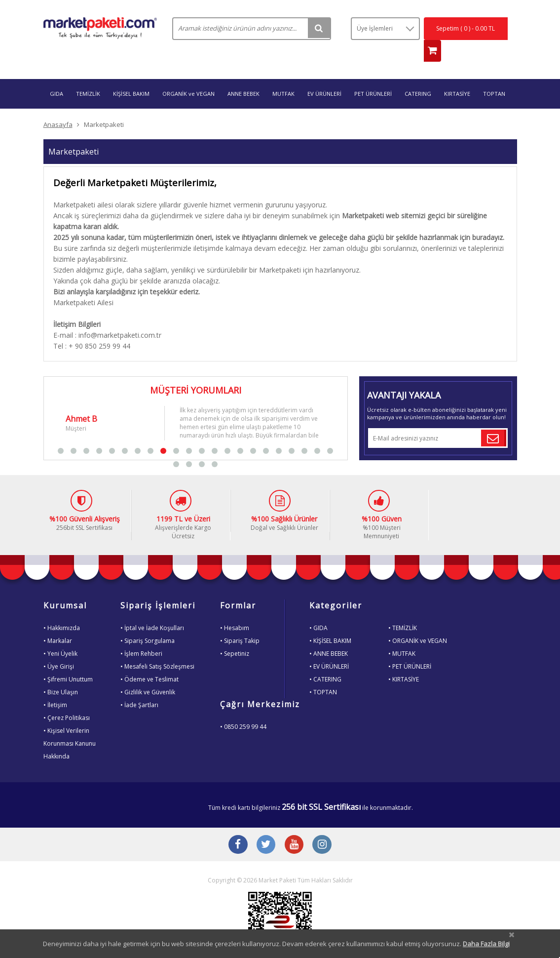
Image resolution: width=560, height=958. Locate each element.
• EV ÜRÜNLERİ (329, 648)
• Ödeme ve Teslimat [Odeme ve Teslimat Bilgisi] (149, 661)
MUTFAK (283, 75)
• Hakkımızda (62, 610)
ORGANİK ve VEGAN (188, 75)
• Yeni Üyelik (60, 635)
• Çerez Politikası (67, 699)
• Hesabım (235, 610)
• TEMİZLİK (403, 610)
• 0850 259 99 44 (243, 708)
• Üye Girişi (59, 648)
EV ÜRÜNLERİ (324, 75)
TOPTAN (494, 75)
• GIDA (318, 610)
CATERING (418, 75)
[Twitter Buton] (265, 828)
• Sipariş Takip (240, 622)
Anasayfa (58, 106)
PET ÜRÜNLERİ (373, 75)
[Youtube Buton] (295, 828)
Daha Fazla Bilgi (486, 944)
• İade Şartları (139, 687)
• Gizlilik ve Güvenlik (148, 674)
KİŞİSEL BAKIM (131, 75)
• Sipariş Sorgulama (148, 622)
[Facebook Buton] (236, 828)
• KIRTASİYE (404, 661)
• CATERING (325, 661)
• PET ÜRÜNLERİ (410, 648)
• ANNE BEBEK (329, 635)
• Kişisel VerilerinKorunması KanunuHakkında (70, 725)
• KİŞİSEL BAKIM (330, 622)
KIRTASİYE (457, 75)
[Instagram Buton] (325, 828)
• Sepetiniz (235, 635)
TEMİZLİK (88, 75)
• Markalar (58, 622)
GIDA (56, 75)
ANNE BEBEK (243, 75)
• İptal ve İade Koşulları (152, 610)
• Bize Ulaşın (61, 674)
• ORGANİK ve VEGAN (418, 622)
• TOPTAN (323, 674)
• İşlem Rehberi (141, 635)
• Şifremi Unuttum (68, 661)
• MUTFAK (402, 635)
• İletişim (55, 687)
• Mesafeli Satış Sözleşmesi (157, 648)
